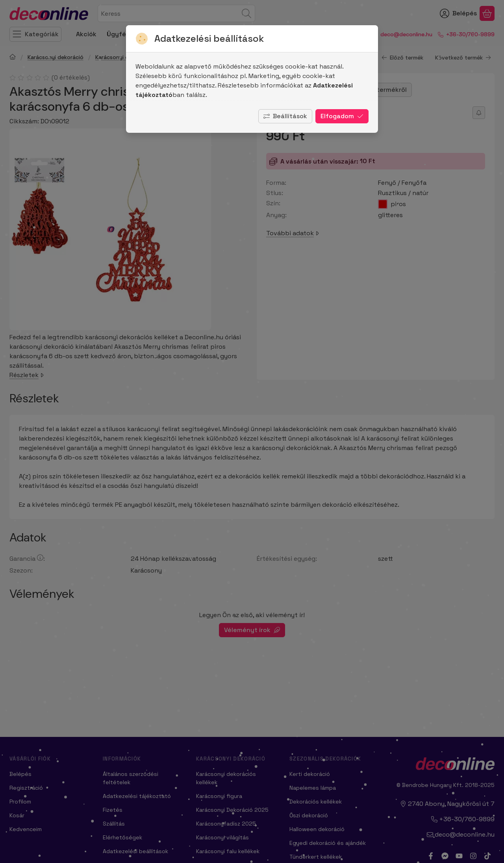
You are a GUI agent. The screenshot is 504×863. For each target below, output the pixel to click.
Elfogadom (342, 116)
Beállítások (285, 116)
